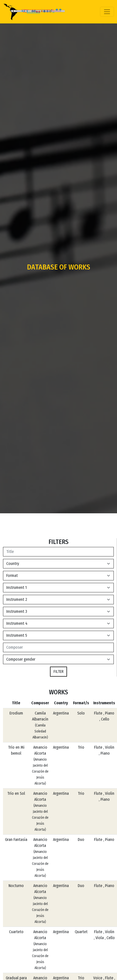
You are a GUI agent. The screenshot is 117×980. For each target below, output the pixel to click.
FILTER (58, 671)
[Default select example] (58, 564)
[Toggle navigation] (107, 12)
